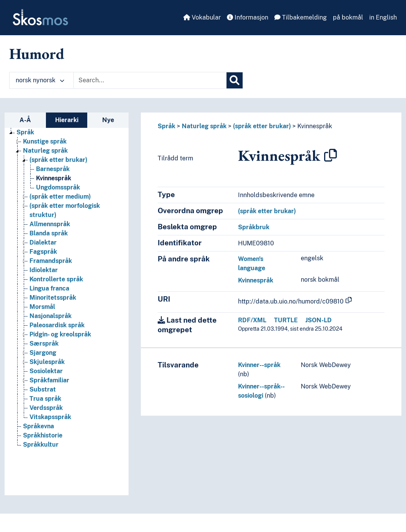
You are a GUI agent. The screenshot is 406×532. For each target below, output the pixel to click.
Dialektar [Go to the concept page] (43, 242)
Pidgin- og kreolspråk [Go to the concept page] (60, 334)
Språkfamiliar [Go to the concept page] (49, 380)
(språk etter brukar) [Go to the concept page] (58, 160)
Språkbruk (254, 227)
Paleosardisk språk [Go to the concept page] (57, 325)
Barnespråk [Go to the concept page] (53, 169)
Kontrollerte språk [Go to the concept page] (56, 279)
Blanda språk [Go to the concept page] (49, 233)
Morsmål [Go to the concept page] (42, 307)
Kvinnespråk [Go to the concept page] (54, 178)
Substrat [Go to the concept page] (43, 389)
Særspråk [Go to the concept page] (44, 344)
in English (383, 17)
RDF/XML (252, 320)
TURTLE (286, 320)
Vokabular (202, 17)
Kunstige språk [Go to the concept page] (45, 141)
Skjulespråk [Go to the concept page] (47, 362)
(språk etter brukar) (262, 126)
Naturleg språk (204, 126)
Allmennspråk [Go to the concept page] (50, 224)
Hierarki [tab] (67, 120)
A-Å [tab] (25, 120)
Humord (37, 54)
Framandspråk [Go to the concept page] (51, 261)
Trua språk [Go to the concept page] (45, 399)
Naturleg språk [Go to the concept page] (45, 151)
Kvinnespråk (315, 126)
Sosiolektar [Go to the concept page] (46, 371)
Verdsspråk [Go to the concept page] (46, 408)
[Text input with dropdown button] (150, 80)
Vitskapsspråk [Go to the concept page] (50, 417)
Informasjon (248, 17)
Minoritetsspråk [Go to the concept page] (53, 298)
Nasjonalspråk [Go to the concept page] (51, 316)
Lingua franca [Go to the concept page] (49, 288)
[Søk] (235, 80)
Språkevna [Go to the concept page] (38, 426)
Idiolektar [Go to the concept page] (44, 270)
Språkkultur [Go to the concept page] (41, 445)
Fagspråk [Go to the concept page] (43, 252)
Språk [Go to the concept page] (25, 132)
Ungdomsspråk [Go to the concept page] (58, 187)
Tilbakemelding (301, 17)
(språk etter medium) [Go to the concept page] (60, 197)
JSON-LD (319, 320)
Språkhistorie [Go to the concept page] (43, 435)
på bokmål (348, 17)
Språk (166, 126)
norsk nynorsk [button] (40, 80)
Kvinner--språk (259, 365)
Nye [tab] (108, 120)
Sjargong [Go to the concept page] (43, 353)
